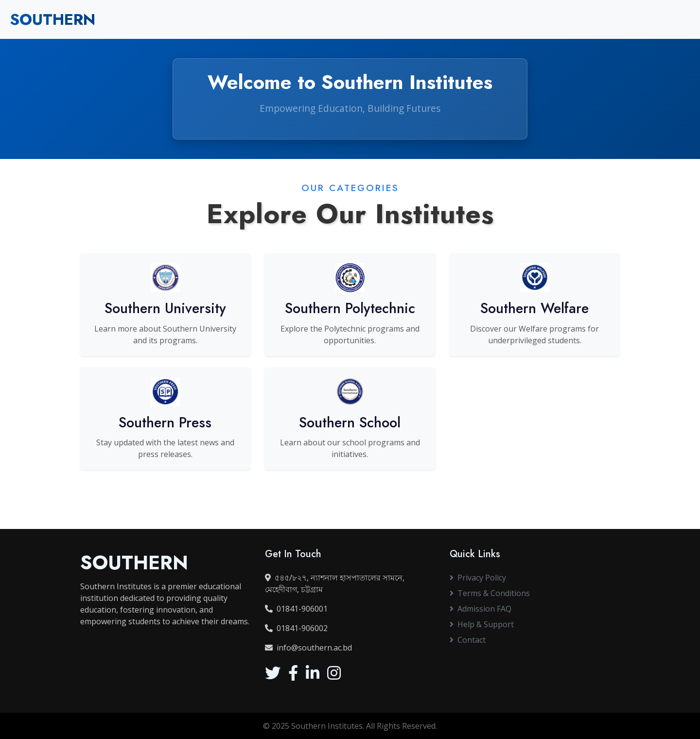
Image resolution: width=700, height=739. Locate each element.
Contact (468, 640)
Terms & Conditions (490, 593)
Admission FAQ (481, 609)
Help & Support (482, 624)
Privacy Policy (478, 578)
